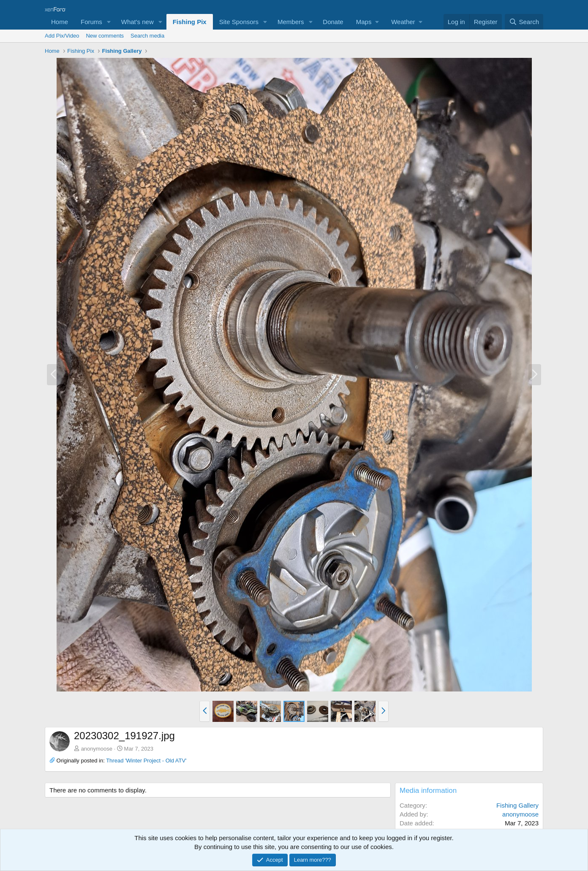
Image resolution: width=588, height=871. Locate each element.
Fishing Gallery (517, 805)
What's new (137, 22)
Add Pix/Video (62, 36)
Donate (333, 22)
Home (60, 22)
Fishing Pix (190, 22)
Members (291, 22)
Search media (147, 36)
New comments (105, 36)
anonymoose (97, 749)
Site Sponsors (239, 22)
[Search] (524, 22)
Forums (91, 22)
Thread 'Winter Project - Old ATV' (146, 761)
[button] (109, 22)
